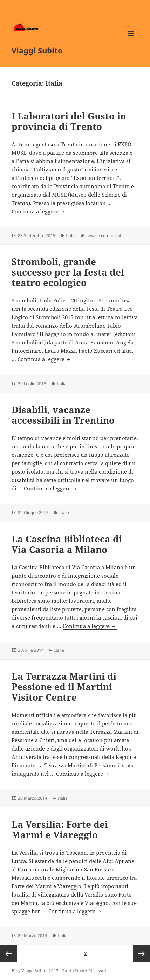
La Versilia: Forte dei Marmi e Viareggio (60, 829)
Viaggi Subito (37, 50)
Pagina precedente (8, 953)
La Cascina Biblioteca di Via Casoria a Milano (67, 544)
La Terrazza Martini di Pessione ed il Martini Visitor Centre (64, 687)
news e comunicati (104, 236)
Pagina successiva (142, 953)
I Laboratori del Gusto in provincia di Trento (69, 121)
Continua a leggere (39, 211)
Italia (71, 236)
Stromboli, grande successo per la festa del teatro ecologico (68, 272)
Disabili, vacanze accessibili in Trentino (63, 415)
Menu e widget (131, 41)
